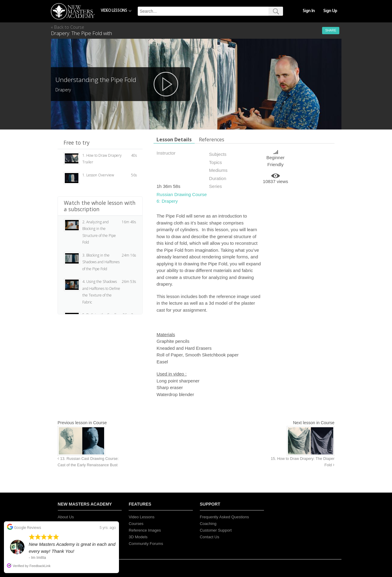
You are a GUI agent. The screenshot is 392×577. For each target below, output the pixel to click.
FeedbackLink (40, 566)
